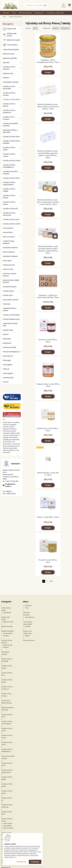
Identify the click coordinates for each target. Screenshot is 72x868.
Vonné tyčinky (8, 228)
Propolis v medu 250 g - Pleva (59, 298)
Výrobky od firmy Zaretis (12, 224)
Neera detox (7, 261)
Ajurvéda (6, 63)
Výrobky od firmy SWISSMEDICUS (9, 166)
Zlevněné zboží (8, 378)
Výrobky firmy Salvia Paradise (10, 173)
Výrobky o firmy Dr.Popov (9, 118)
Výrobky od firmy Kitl (10, 209)
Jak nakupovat (39, 13)
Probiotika (7, 304)
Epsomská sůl (8, 356)
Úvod (4, 17)
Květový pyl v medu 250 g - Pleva (37, 254)
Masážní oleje (8, 330)
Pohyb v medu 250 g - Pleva (37, 298)
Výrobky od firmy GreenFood (9, 111)
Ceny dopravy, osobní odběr (55, 13)
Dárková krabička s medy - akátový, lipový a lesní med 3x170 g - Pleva (59, 63)
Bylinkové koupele (11, 40)
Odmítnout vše (21, 862)
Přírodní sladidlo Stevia (11, 319)
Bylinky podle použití (10, 35)
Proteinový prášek (9, 347)
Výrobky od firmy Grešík (9, 149)
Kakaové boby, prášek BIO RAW (11, 281)
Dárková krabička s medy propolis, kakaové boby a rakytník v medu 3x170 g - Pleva (37, 162)
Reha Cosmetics (9, 237)
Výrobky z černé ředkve (11, 315)
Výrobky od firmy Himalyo (9, 94)
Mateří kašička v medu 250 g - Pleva (59, 254)
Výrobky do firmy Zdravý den (9, 214)
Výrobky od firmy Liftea (11, 137)
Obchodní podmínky (25, 13)
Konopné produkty (10, 287)
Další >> (51, 319)
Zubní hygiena (8, 373)
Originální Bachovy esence (10, 309)
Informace (6, 13)
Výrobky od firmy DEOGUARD (9, 87)
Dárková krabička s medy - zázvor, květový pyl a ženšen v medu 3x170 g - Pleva (59, 112)
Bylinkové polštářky (10, 58)
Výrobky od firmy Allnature (9, 68)
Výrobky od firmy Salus (11, 219)
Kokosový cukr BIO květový (10, 275)
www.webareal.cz (43, 866)
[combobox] (56, 28)
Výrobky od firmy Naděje (9, 190)
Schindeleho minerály (11, 82)
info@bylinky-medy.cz (10, 485)
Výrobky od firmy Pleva (15, 17)
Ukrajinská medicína (10, 248)
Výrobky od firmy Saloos (9, 203)
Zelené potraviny (9, 265)
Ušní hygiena (8, 365)
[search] (45, 6)
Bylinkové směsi (9, 54)
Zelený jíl (6, 369)
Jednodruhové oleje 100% (10, 325)
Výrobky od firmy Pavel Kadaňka (11, 142)
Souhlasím (35, 862)
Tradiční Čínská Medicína (9, 242)
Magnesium (7, 343)
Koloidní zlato (8, 295)
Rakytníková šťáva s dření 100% (10, 131)
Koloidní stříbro (8, 291)
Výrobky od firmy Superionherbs (9, 183)
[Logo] (10, 5)
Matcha (6, 334)
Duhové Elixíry (8, 232)
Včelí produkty (10, 45)
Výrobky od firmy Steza (11, 178)
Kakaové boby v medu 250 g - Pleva (59, 210)
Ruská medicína (9, 252)
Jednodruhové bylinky (11, 50)
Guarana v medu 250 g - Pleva (37, 210)
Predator (6, 78)
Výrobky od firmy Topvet (9, 155)
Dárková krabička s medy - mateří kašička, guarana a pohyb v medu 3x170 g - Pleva (37, 112)
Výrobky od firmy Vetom (12, 161)
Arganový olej (8, 73)
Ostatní (6, 382)
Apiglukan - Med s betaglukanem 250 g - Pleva (37, 63)
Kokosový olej (8, 269)
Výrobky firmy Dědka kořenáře (10, 125)
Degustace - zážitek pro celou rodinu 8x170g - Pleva (59, 161)
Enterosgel (7, 360)
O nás (14, 13)
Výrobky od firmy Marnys (9, 197)
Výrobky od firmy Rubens (9, 105)
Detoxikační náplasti (10, 256)
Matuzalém (7, 339)
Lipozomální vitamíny (11, 300)
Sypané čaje (9, 29)
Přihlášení (64, 7)
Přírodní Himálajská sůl (11, 352)
